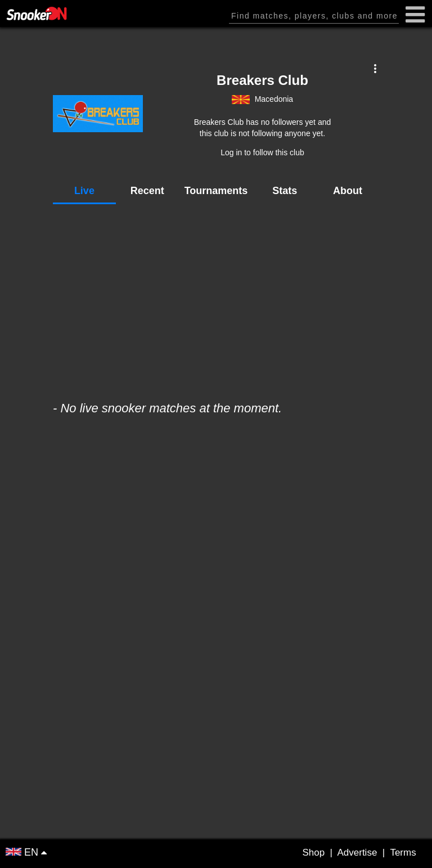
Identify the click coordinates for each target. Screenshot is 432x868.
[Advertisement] (216, 297)
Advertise (357, 853)
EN (23, 852)
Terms (403, 853)
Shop (313, 853)
